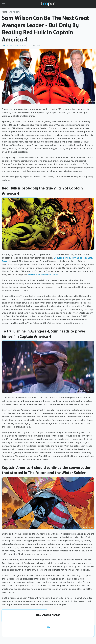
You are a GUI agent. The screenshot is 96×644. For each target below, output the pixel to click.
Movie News (15, 12)
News (4, 12)
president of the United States (43, 275)
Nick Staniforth (11, 45)
